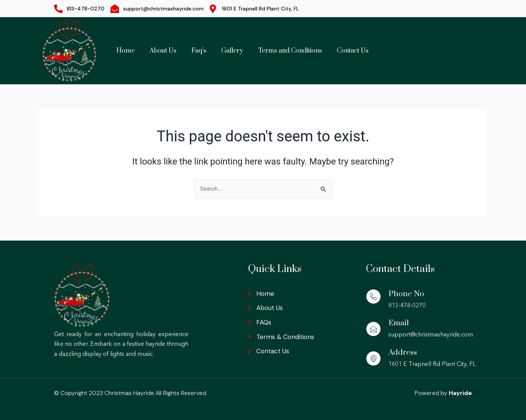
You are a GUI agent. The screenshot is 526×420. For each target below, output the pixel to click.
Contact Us (353, 51)
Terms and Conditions (290, 51)
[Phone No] (373, 297)
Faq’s (199, 51)
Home (126, 51)
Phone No (406, 294)
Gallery (232, 51)
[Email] (373, 329)
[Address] (373, 358)
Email (399, 323)
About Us (163, 51)
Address (403, 352)
